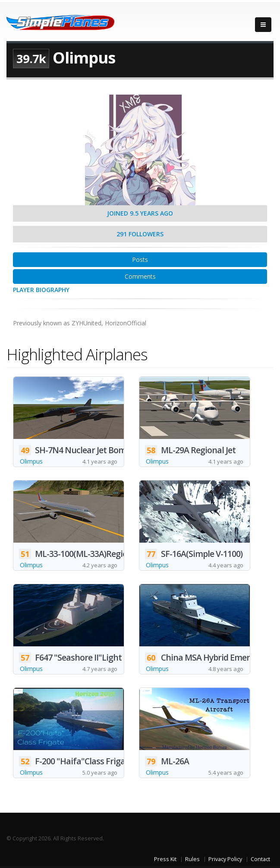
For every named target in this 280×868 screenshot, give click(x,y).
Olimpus (31, 461)
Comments (140, 276)
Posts (140, 259)
